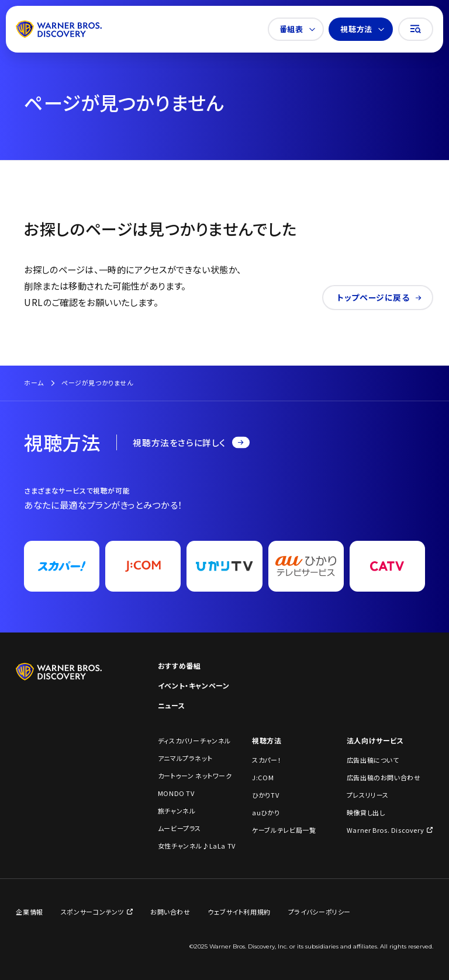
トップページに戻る (379, 297)
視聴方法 (362, 29)
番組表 (297, 29)
